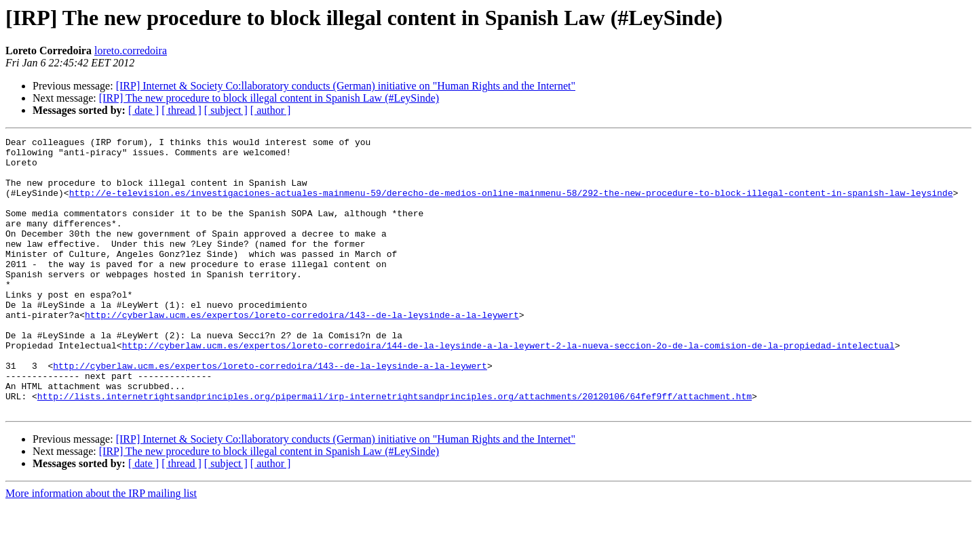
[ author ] (271, 110)
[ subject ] (226, 110)
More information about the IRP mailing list (101, 548)
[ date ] (143, 110)
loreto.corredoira (131, 51)
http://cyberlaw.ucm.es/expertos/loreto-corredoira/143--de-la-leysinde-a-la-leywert (302, 351)
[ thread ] (181, 110)
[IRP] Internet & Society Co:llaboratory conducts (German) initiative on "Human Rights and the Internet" (346, 86)
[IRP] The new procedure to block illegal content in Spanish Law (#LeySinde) (269, 98)
